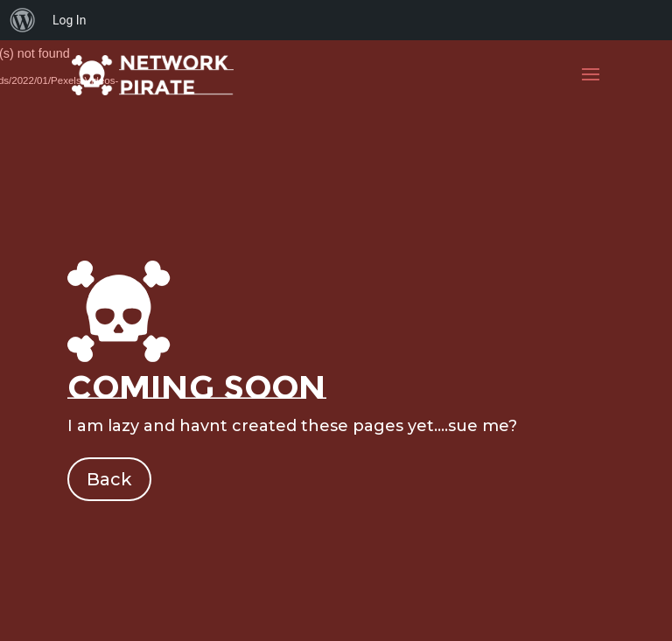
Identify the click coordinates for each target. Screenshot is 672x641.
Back (109, 479)
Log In (69, 20)
